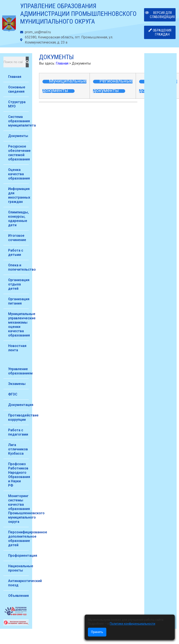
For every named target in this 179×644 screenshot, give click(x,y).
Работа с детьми (16, 253)
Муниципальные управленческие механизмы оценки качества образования (18, 325)
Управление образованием (18, 371)
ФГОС (13, 394)
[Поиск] (27, 62)
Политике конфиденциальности (132, 624)
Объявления (18, 596)
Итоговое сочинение (17, 238)
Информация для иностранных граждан (18, 195)
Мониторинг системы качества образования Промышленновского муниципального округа (18, 509)
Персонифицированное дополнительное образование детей (18, 539)
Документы (18, 136)
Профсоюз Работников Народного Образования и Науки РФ (18, 475)
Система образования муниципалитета (18, 121)
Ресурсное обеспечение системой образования (18, 153)
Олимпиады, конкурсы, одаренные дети (18, 219)
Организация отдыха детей (18, 284)
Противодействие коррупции (18, 417)
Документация (18, 405)
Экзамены (17, 384)
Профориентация (18, 556)
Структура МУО (17, 104)
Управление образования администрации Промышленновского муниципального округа (78, 14)
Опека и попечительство (18, 267)
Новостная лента (17, 348)
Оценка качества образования (18, 174)
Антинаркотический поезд (18, 583)
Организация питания (18, 301)
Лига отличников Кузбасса (18, 449)
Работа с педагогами (18, 432)
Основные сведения (17, 89)
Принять (97, 632)
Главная (15, 77)
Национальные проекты (18, 568)
